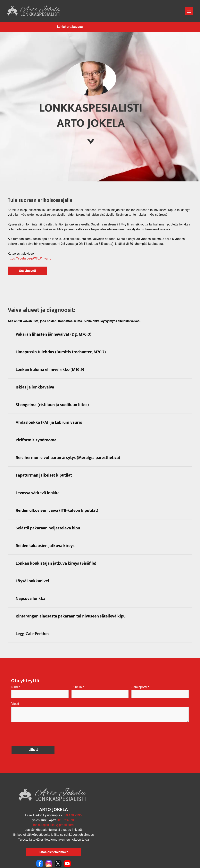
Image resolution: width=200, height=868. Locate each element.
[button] (100, 334)
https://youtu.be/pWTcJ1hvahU (30, 258)
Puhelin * (78, 687)
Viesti (15, 704)
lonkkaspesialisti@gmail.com (53, 811)
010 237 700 (67, 807)
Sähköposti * (140, 687)
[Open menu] (189, 11)
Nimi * (16, 687)
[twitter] (58, 851)
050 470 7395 (72, 802)
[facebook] (40, 851)
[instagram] (49, 851)
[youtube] (67, 851)
